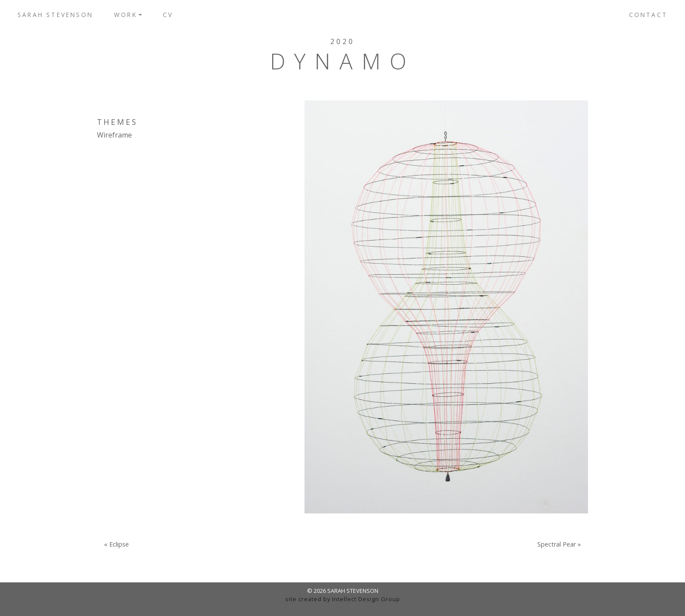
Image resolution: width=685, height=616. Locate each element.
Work (126, 15)
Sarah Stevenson (55, 15)
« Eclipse (116, 544)
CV (168, 15)
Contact (648, 15)
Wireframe (114, 135)
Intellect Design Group (366, 599)
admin (343, 607)
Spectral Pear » (559, 544)
